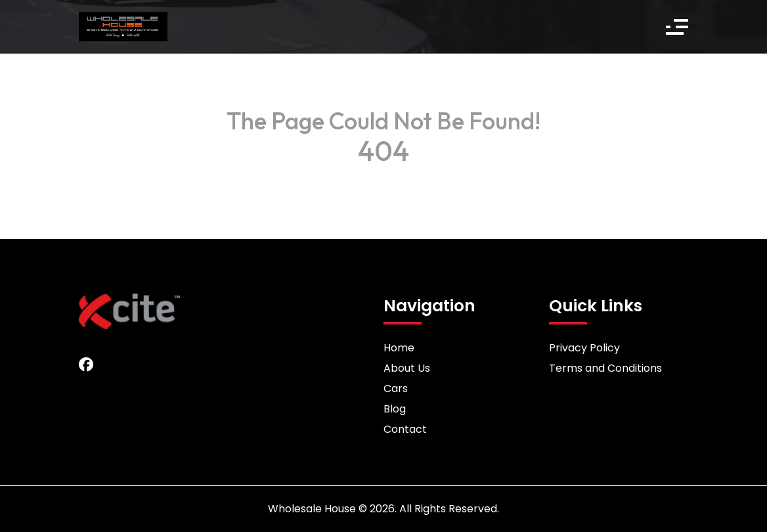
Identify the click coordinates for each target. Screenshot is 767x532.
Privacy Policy (584, 348)
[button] (677, 27)
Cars (396, 388)
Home (399, 348)
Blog (395, 409)
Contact (405, 429)
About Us (407, 368)
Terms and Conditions (605, 368)
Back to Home (383, 177)
